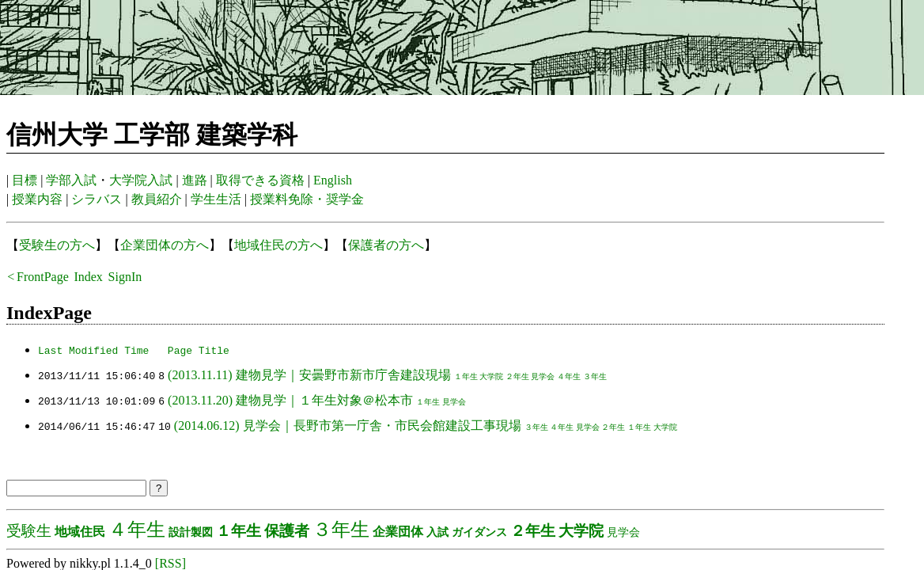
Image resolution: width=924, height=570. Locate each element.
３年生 (595, 376)
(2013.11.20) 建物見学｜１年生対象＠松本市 (290, 400)
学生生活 (216, 199)
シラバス (97, 199)
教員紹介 (157, 199)
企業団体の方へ (165, 245)
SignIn (125, 277)
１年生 (465, 376)
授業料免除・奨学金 (307, 199)
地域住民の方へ (278, 245)
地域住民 (80, 532)
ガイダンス (479, 532)
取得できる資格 (260, 180)
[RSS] (170, 563)
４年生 (569, 376)
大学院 (491, 376)
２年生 (517, 376)
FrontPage (43, 277)
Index (88, 277)
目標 (25, 180)
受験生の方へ (57, 245)
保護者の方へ (386, 245)
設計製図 (191, 532)
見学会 (543, 376)
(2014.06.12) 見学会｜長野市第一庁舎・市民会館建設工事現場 (348, 426)
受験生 (29, 531)
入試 (437, 532)
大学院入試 (141, 180)
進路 (195, 180)
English (333, 180)
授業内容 (37, 199)
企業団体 (398, 532)
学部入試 (71, 180)
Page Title (199, 350)
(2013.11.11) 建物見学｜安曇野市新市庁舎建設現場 (309, 375)
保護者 (287, 531)
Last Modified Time (93, 350)
